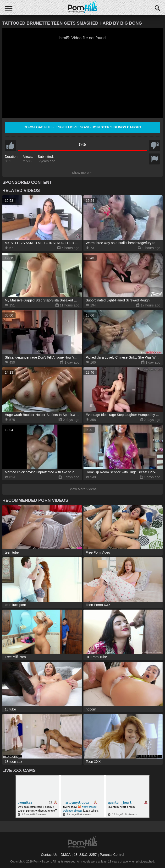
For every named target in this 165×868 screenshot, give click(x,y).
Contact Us (49, 855)
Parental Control (112, 855)
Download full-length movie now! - (82, 127)
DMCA (66, 855)
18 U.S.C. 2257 (85, 855)
